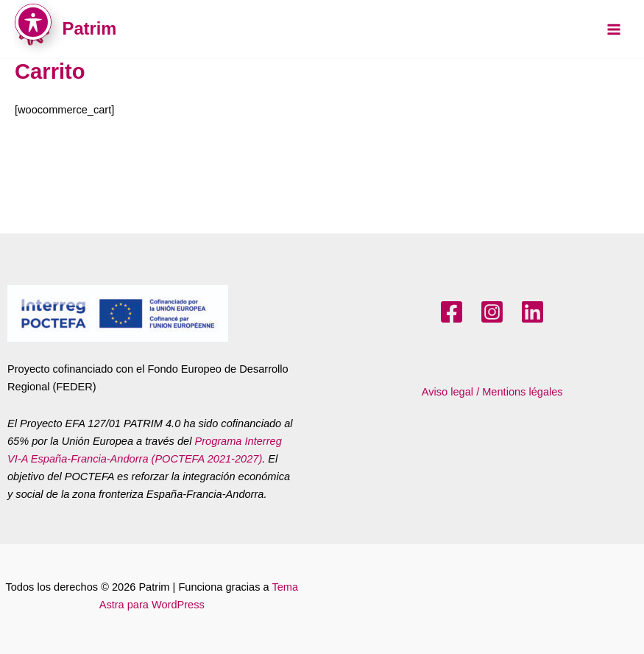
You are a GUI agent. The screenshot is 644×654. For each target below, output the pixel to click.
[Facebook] (452, 312)
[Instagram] (492, 312)
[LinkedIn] (532, 312)
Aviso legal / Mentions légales (492, 392)
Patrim (90, 29)
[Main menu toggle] (614, 29)
